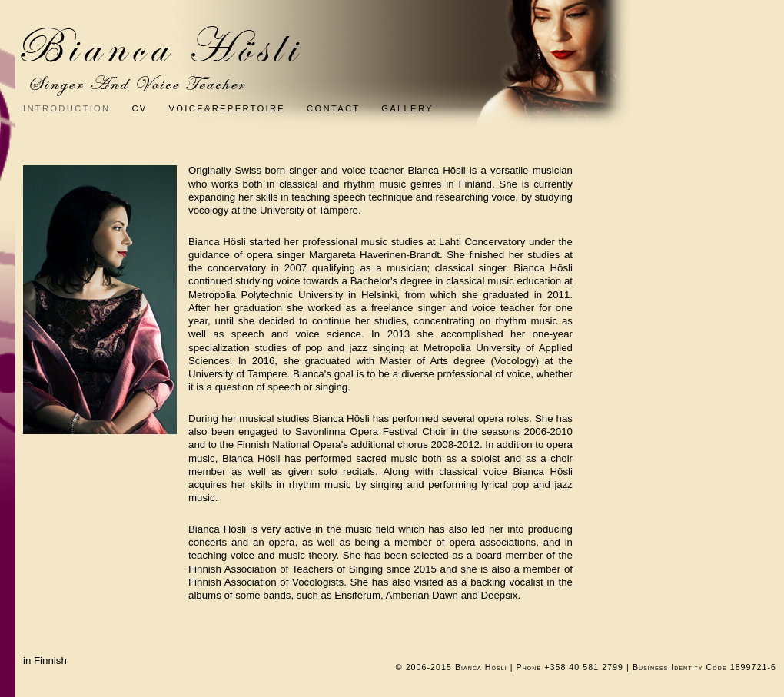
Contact (344, 108)
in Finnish (45, 660)
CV (139, 108)
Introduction (66, 108)
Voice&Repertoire (238, 108)
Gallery (407, 108)
